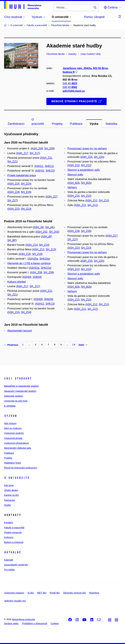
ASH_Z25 (87, 157)
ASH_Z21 (46, 158)
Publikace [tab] (76, 124)
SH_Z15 (86, 196)
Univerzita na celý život (16, 401)
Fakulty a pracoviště (14, 528)
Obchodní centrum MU (74, 593)
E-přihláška (10, 406)
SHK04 (37, 277)
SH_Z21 (12, 162)
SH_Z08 (48, 272)
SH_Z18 (37, 254)
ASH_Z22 (74, 165)
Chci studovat (18, 379)
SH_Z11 (92, 205)
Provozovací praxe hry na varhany (87, 148)
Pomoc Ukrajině (94, 17)
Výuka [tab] (94, 124)
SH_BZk (86, 183)
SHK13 (50, 304)
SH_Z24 (26, 184)
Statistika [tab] (111, 124)
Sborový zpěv (75, 175)
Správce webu (11, 623)
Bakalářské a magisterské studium (21, 386)
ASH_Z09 (37, 148)
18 (74, 345)
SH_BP (12, 240)
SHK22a (46, 268)
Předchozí (11, 345)
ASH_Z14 (32, 245)
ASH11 (39, 166)
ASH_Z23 (14, 209)
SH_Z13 (51, 249)
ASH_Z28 (14, 192)
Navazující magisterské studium (20, 391)
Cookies (55, 623)
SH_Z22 (86, 165)
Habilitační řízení (13, 463)
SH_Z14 (44, 245)
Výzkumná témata (13, 438)
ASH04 (27, 277)
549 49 (70, 83)
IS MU (31, 593)
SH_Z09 (49, 148)
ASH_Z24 (14, 184)
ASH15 (40, 171)
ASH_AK (39, 227)
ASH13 (40, 304)
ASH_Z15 (74, 196)
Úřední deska (11, 490)
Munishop (94, 593)
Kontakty (8, 523)
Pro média (9, 570)
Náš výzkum (10, 423)
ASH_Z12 (92, 201)
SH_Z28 (26, 192)
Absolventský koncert (20, 331)
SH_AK (49, 227)
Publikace (9, 453)
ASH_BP (47, 237)
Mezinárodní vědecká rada (17, 448)
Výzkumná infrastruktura (16, 443)
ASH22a (35, 268)
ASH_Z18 (25, 254)
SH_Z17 (34, 153)
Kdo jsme (9, 485)
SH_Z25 (99, 157)
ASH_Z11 (80, 205)
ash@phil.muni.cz (74, 91)
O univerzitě (17, 478)
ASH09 (38, 299)
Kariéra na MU (11, 495)
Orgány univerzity (13, 532)
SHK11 (49, 166)
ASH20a (33, 259)
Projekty (8, 458)
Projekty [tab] (57, 124)
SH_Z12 (104, 201)
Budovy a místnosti (14, 542)
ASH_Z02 (42, 232)
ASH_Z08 (36, 272)
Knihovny (9, 537)
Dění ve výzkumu (13, 428)
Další (83, 345)
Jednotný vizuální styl (15, 601)
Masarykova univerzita (23, 619)
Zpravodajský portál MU (16, 565)
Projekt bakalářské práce (22, 175)
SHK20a (44, 259)
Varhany (72, 187)
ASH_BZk (74, 183)
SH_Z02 (54, 232)
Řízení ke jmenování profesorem (21, 468)
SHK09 (48, 299)
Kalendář (9, 560)
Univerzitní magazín (14, 593)
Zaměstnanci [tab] (16, 124)
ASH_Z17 (23, 153)
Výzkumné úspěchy (14, 433)
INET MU (42, 593)
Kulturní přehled (17, 282)
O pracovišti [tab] (38, 122)
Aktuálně (13, 552)
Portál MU (55, 593)
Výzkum (10, 416)
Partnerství (10, 500)
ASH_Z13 (38, 249)
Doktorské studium (14, 396)
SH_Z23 (26, 209)
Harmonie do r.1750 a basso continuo (29, 263)
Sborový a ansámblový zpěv (84, 170)
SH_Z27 (12, 201)
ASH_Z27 (52, 197)
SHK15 (50, 171)
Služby (7, 505)
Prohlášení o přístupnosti (35, 623)
